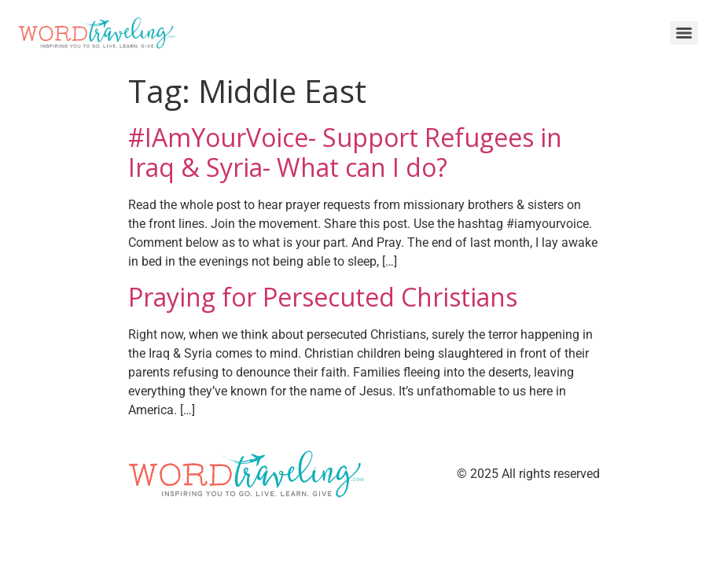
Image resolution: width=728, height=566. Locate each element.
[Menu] (684, 33)
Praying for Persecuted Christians (323, 297)
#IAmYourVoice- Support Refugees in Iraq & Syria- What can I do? (345, 152)
